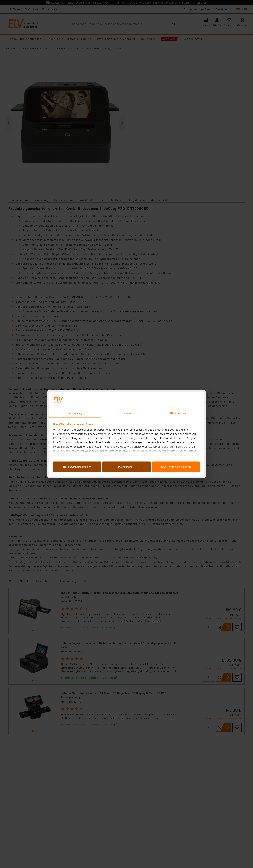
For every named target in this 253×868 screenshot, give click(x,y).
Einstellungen (127, 467)
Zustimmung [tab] (75, 413)
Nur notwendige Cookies (77, 467)
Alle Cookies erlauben (176, 467)
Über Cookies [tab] (178, 413)
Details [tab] (127, 413)
